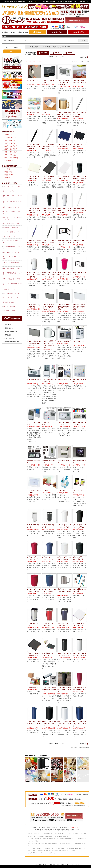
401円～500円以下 (11, 155)
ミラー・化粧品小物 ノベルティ (12, 279)
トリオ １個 (61, 491)
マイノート (46, 112)
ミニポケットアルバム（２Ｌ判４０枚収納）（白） (79, 307)
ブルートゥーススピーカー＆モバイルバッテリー (49, 690)
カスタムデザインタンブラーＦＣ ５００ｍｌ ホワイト (64, 211)
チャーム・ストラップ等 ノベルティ (12, 258)
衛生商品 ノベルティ (9, 302)
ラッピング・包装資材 (9, 306)
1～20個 (7, 169)
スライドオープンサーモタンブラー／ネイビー (34, 724)
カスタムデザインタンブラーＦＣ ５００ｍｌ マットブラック (49, 211)
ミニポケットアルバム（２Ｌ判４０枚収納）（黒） (64, 307)
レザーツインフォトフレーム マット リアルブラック (64, 243)
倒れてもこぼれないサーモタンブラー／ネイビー (79, 724)
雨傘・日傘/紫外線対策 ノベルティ (12, 274)
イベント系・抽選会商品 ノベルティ (12, 284)
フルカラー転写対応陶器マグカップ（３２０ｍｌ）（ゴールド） (64, 114)
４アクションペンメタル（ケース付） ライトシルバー (79, 114)
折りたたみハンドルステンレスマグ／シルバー (64, 591)
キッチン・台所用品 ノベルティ (12, 223)
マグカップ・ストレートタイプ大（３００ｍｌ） (79, 82)
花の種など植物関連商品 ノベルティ (12, 247)
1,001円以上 (9, 161)
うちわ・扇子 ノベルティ (10, 289)
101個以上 (8, 178)
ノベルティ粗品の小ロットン (34, 47)
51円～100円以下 (10, 137)
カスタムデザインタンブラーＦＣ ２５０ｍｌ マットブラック (49, 275)
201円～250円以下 (11, 146)
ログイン (12, 51)
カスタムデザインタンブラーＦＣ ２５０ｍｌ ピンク (64, 275)
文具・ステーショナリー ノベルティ (12, 196)
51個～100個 (9, 175)
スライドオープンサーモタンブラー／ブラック (64, 690)
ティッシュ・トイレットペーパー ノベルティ (13, 218)
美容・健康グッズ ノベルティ (12, 252)
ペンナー (45, 491)
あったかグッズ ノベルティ (11, 298)
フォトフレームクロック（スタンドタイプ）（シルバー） (64, 82)
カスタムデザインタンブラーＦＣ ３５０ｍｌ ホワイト (34, 211)
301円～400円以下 (11, 152)
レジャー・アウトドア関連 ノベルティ (12, 241)
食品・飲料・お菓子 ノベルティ (12, 269)
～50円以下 (8, 135)
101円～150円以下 (11, 140)
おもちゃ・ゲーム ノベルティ (12, 293)
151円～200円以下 (11, 143)
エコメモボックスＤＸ (34, 687)
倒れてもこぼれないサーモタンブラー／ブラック (49, 724)
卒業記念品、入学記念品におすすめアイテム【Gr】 (60, 47)
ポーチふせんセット (33, 112)
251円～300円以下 (11, 149)
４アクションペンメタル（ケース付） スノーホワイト (49, 146)
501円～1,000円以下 (11, 158)
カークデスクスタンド (64, 341)
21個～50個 (8, 172)
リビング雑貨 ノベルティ (10, 236)
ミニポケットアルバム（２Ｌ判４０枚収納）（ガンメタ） (34, 343)
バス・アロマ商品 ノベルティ (12, 232)
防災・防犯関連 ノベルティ (11, 207)
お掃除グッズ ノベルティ (10, 228)
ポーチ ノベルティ (9, 191)
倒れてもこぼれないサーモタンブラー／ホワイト (64, 724)
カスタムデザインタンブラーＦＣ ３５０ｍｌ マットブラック (79, 179)
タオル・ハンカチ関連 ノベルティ (12, 212)
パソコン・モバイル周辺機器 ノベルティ (12, 264)
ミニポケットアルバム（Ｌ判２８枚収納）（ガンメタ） (49, 307)
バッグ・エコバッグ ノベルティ (12, 187)
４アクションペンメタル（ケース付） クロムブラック (34, 146)
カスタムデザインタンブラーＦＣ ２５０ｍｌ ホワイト (34, 275)
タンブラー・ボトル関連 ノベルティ (12, 202)
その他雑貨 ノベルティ (10, 311)
